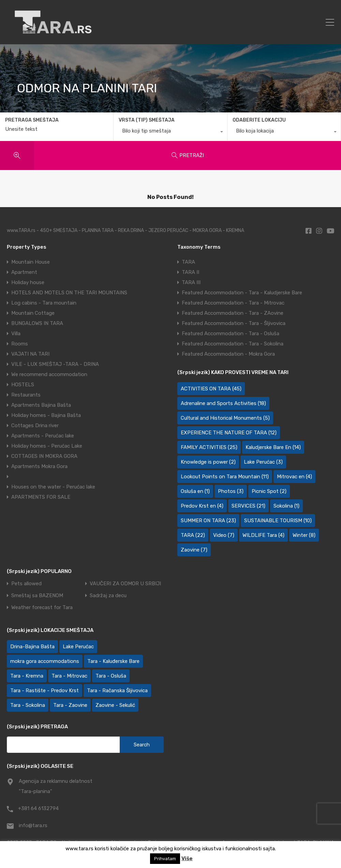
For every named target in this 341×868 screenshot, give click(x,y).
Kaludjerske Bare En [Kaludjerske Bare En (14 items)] (273, 447)
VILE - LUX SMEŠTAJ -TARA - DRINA (55, 364)
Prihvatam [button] (165, 859)
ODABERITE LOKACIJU (259, 120)
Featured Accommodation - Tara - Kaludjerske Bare (242, 293)
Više (187, 858)
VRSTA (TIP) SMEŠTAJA (147, 120)
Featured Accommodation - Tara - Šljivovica (234, 323)
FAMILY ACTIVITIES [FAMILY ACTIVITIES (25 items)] (209, 447)
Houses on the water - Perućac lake (53, 487)
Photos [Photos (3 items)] (231, 491)
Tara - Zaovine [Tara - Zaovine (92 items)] (70, 705)
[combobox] (170, 133)
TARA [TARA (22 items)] (193, 535)
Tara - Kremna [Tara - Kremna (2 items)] (27, 676)
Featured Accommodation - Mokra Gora (228, 354)
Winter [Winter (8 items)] (304, 535)
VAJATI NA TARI (30, 354)
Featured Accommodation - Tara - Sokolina (233, 344)
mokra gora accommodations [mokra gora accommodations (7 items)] (45, 661)
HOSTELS (23, 385)
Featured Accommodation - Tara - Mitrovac (233, 303)
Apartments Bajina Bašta (41, 405)
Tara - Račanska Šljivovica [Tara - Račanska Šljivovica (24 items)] (117, 691)
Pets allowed (26, 584)
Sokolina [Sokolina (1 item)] (286, 506)
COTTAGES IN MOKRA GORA (44, 456)
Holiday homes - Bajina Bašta (46, 415)
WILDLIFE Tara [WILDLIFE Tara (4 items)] (263, 535)
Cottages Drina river (35, 425)
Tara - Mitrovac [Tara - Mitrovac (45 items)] (69, 676)
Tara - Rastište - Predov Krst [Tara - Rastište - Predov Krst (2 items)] (45, 691)
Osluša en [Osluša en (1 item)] (195, 491)
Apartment (24, 272)
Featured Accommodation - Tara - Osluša (231, 334)
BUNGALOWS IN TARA (37, 323)
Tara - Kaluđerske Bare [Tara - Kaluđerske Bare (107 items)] (113, 661)
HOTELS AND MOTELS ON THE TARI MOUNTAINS (69, 293)
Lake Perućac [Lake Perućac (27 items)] (78, 647)
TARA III (191, 282)
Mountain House (31, 262)
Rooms (20, 344)
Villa (16, 334)
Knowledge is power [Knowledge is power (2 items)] (208, 462)
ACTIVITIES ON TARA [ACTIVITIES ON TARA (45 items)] (211, 389)
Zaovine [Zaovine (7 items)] (194, 550)
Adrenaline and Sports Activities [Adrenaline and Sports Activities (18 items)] (223, 403)
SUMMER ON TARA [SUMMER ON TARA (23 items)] (208, 521)
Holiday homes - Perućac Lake (47, 446)
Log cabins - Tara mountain (44, 303)
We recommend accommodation (49, 374)
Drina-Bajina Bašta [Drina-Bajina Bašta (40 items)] (32, 647)
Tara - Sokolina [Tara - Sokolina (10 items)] (28, 705)
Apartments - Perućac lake (43, 436)
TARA (188, 262)
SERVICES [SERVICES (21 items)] (248, 506)
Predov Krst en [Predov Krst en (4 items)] (202, 506)
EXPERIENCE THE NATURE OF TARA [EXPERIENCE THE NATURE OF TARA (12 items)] (229, 433)
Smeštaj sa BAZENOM (37, 596)
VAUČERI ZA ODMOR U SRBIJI (125, 584)
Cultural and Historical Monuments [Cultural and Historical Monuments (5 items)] (225, 418)
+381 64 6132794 (38, 808)
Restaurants (26, 395)
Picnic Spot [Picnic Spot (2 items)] (269, 491)
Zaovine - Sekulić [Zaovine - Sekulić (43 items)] (115, 705)
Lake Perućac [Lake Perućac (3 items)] (263, 462)
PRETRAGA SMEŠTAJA (32, 120)
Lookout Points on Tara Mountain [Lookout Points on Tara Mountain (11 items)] (225, 477)
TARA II (190, 272)
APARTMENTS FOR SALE (41, 497)
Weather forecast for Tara (42, 608)
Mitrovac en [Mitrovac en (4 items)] (294, 477)
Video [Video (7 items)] (224, 535)
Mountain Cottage (33, 313)
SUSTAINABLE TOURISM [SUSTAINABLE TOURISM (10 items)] (278, 521)
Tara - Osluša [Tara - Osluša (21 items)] (111, 676)
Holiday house (28, 282)
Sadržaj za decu (108, 596)
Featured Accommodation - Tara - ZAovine (233, 313)
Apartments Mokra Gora (39, 466)
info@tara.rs (33, 825)
